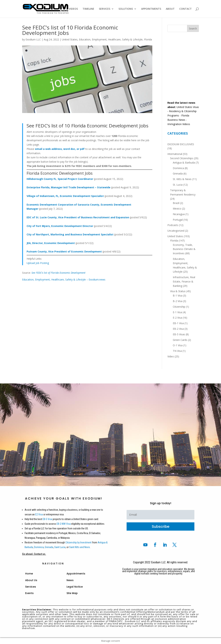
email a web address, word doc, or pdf (60, 149)
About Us (31, 580)
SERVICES (105, 9)
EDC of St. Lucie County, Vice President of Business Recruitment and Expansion (78, 217)
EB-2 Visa (178, 329)
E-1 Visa (177, 312)
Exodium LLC (33, 39)
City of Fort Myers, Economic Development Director (60, 226)
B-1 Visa (178, 295)
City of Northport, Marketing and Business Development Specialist (70, 234)
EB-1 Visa (178, 323)
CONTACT (185, 9)
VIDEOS (73, 9)
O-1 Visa (178, 345)
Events (29, 593)
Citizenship (179, 307)
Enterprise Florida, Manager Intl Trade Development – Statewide (69, 187)
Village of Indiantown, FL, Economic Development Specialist (65, 196)
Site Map (72, 593)
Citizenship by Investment (78, 542)
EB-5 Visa (47, 519)
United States (70, 39)
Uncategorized (176, 231)
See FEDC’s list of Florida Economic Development (58, 273)
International (175, 154)
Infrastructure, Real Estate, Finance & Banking (184, 281)
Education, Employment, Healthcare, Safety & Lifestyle (111, 39)
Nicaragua (179, 214)
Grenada (178, 173)
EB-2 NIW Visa (64, 524)
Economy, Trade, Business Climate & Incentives (184, 249)
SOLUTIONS (126, 9)
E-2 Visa (177, 318)
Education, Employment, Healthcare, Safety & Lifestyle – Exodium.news (64, 280)
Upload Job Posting (38, 263)
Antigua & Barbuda (184, 163)
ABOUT (170, 9)
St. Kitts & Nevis (182, 179)
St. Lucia (178, 185)
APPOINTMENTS (151, 9)
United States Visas (188, 107)
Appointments (76, 574)
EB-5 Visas (179, 334)
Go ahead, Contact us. (34, 554)
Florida (148, 39)
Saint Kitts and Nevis (80, 547)
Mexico (177, 209)
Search (193, 28)
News (70, 580)
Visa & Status (178, 291)
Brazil (176, 203)
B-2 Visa (178, 301)
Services (31, 587)
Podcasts (173, 225)
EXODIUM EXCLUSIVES (181, 144)
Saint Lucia (60, 547)
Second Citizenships (182, 158)
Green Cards (180, 340)
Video (171, 356)
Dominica (178, 168)
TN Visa (177, 351)
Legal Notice (75, 587)
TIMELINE (88, 9)
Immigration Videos (179, 124)
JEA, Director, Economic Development (51, 243)
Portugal (178, 220)
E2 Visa (39, 514)
